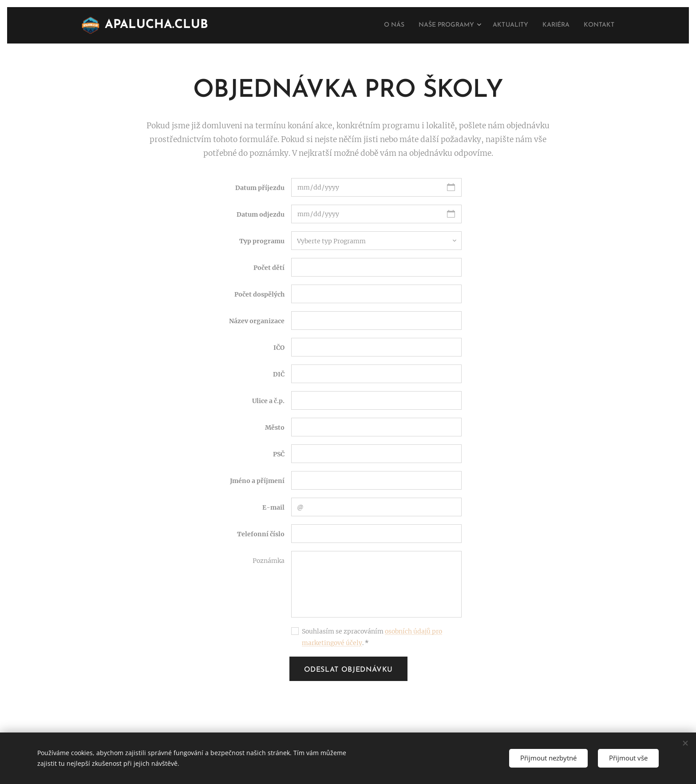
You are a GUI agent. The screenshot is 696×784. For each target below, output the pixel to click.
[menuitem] (372, 25)
